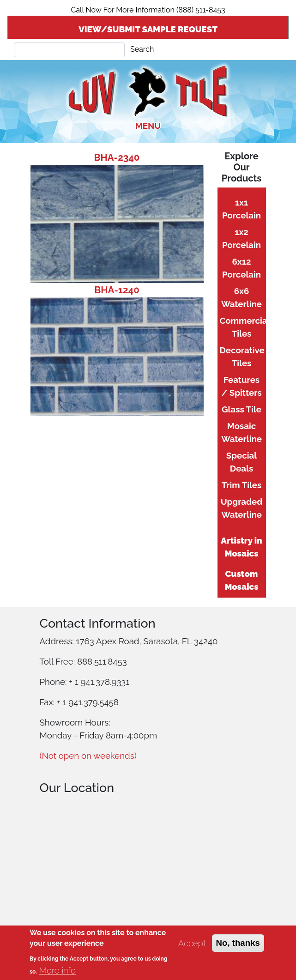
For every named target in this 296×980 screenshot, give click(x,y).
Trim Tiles (242, 485)
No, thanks (238, 943)
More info (57, 970)
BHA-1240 (117, 290)
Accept (192, 943)
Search (142, 49)
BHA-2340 (117, 157)
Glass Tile (242, 409)
